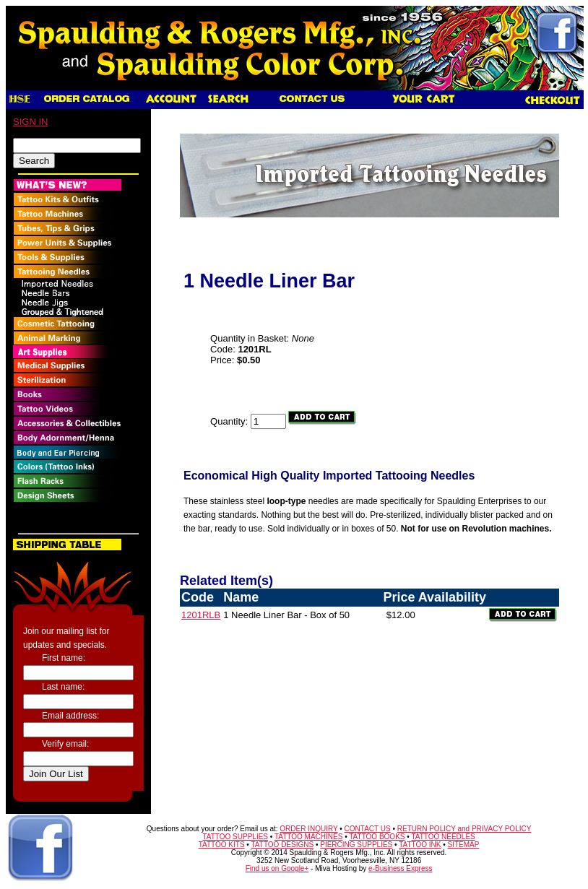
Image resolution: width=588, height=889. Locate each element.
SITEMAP (464, 845)
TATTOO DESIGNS (282, 845)
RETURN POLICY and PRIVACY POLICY (464, 829)
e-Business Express (400, 868)
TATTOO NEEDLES (443, 837)
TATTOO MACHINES (308, 837)
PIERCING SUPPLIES (356, 845)
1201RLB (201, 615)
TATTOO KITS (222, 845)
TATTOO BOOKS (377, 837)
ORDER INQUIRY (308, 829)
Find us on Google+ (277, 868)
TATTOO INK (420, 845)
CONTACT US (368, 829)
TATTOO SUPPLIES (235, 837)
